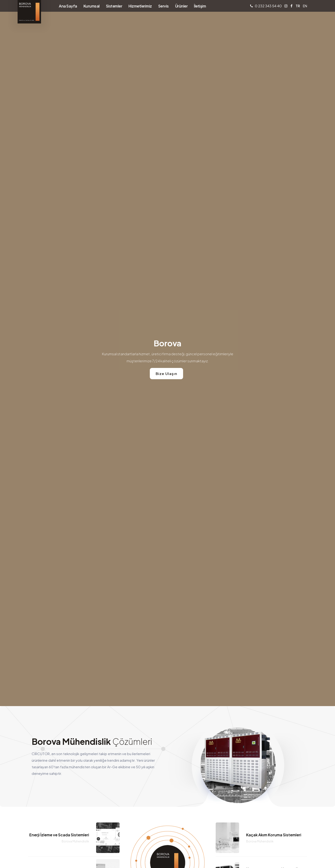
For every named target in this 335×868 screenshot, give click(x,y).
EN (305, 6)
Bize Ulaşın (166, 373)
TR (298, 6)
